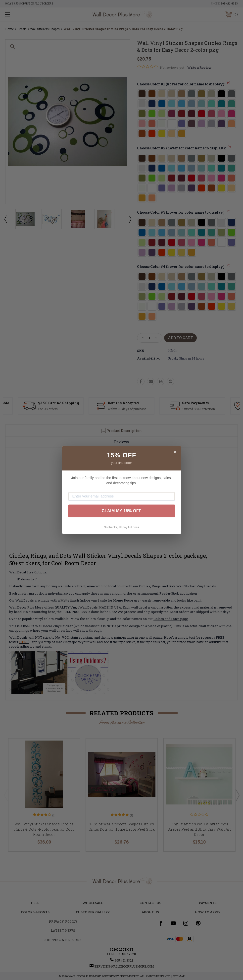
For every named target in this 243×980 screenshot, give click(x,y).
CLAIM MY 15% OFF (122, 511)
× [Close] (175, 452)
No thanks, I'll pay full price (121, 527)
